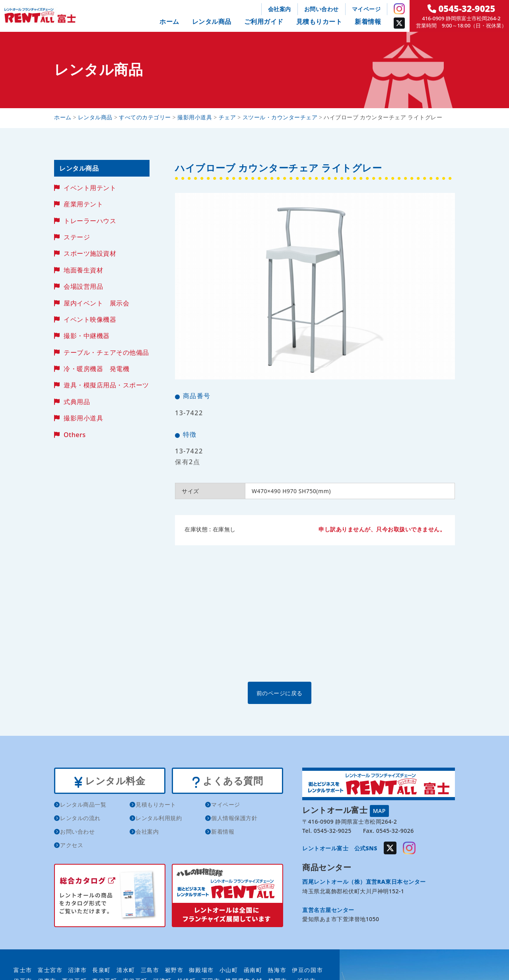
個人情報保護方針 (234, 820)
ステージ (77, 237)
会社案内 (280, 9)
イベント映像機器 (90, 319)
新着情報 (368, 21)
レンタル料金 (110, 782)
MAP (379, 810)
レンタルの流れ (80, 820)
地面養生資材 (83, 270)
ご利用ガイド (264, 21)
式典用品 (77, 402)
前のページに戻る (315, 693)
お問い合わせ (322, 9)
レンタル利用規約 (159, 820)
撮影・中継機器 (87, 336)
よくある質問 (227, 782)
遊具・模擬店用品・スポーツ (106, 385)
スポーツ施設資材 (90, 253)
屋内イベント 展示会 (96, 303)
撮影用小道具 (83, 418)
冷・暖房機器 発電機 (96, 369)
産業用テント (83, 204)
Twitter (399, 23)
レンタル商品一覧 (83, 806)
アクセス (72, 847)
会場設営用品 (83, 286)
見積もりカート (319, 21)
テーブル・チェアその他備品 (106, 352)
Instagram (399, 9)
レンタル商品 (212, 21)
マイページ (366, 9)
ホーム (169, 21)
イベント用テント (90, 188)
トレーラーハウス (90, 221)
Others (75, 435)
